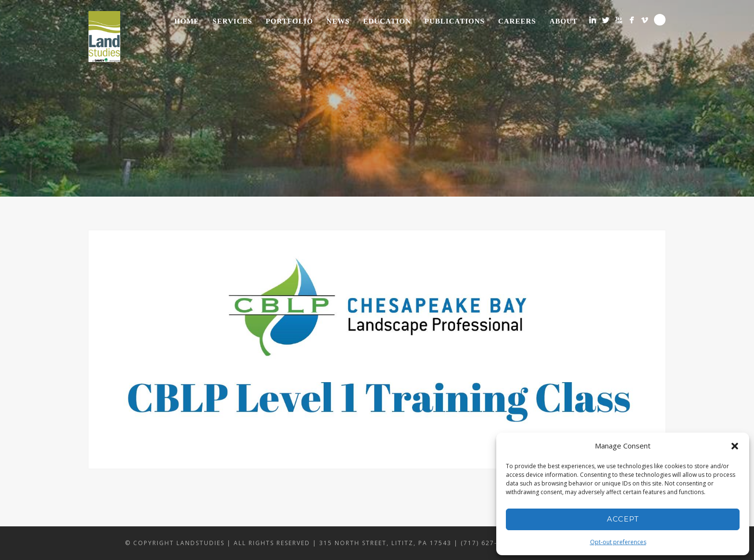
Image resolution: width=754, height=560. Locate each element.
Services (232, 21)
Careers (517, 21)
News (338, 21)
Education (387, 21)
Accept (623, 519)
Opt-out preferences (618, 542)
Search (660, 20)
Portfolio (289, 21)
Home (187, 21)
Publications (455, 21)
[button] (735, 446)
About (564, 21)
